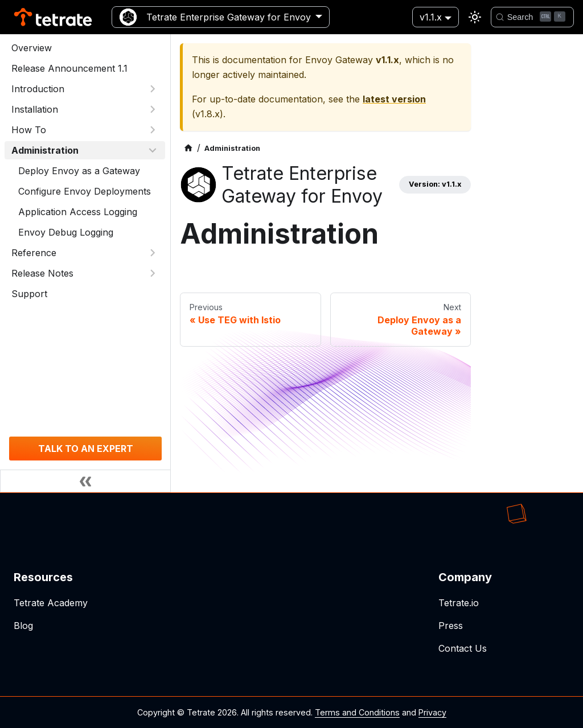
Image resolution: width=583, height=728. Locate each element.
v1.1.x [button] (431, 17)
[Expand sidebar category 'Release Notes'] (153, 273)
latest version (394, 99)
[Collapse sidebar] (85, 481)
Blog (23, 626)
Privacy (432, 712)
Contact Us (463, 648)
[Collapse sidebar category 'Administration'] (153, 150)
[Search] (532, 17)
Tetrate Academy (51, 603)
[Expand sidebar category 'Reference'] (153, 253)
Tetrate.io (459, 603)
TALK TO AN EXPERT (86, 449)
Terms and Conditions (357, 712)
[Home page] (188, 148)
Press (451, 626)
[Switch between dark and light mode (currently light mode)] (475, 17)
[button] (85, 89)
